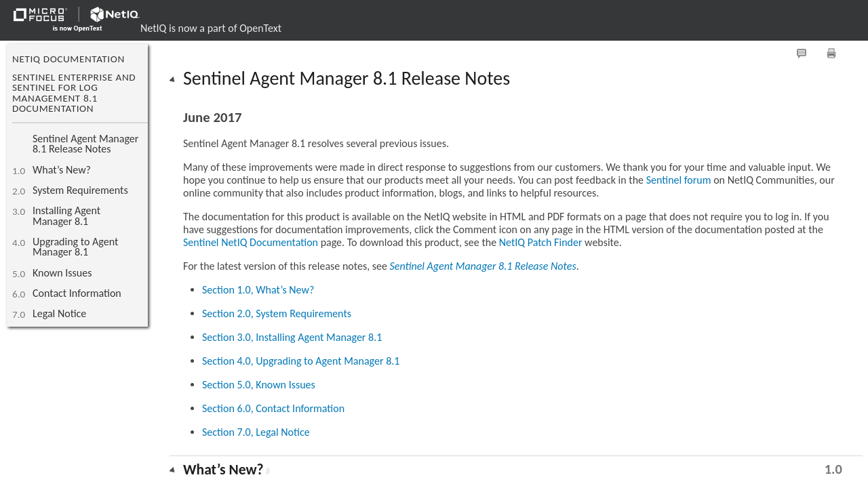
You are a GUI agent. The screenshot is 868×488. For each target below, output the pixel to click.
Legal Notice (59, 313)
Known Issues (62, 273)
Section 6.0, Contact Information (273, 408)
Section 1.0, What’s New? (258, 290)
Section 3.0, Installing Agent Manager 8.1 (292, 337)
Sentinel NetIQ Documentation (251, 242)
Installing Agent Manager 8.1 (66, 216)
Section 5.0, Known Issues (259, 385)
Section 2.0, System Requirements (277, 313)
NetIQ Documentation (68, 59)
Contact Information (77, 293)
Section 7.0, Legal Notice (256, 432)
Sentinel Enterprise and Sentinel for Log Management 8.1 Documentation (74, 93)
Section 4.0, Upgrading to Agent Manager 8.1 (301, 361)
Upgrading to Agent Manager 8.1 (75, 247)
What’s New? (62, 170)
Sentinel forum (679, 180)
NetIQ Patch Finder (541, 242)
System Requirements (80, 190)
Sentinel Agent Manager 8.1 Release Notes (85, 144)
